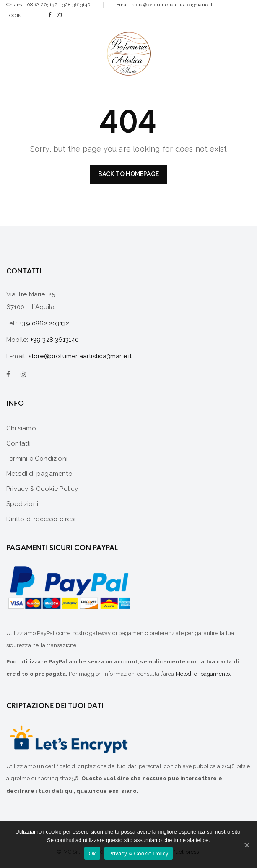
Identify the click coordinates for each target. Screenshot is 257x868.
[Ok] (247, 845)
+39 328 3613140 (55, 340)
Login (14, 16)
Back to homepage (128, 174)
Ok (92, 854)
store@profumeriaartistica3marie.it (80, 356)
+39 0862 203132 (44, 323)
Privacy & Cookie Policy (139, 854)
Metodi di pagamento (203, 674)
